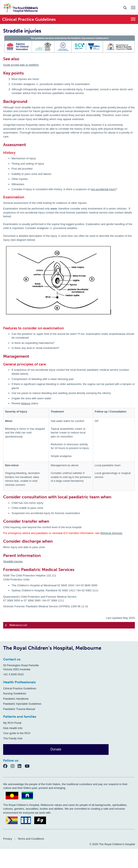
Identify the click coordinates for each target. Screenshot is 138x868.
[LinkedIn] (21, 766)
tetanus (26, 403)
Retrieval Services (111, 533)
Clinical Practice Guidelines (20, 688)
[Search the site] (125, 7)
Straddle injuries (13, 561)
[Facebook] (7, 766)
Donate (56, 749)
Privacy (8, 839)
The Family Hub (13, 738)
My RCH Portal (12, 723)
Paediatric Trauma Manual (19, 709)
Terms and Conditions (31, 839)
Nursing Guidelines (15, 693)
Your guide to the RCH (17, 733)
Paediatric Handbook (16, 699)
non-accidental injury (103, 189)
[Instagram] (14, 766)
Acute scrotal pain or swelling (21, 65)
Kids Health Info (13, 728)
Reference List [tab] (16, 625)
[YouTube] (28, 766)
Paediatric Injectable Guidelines (22, 704)
